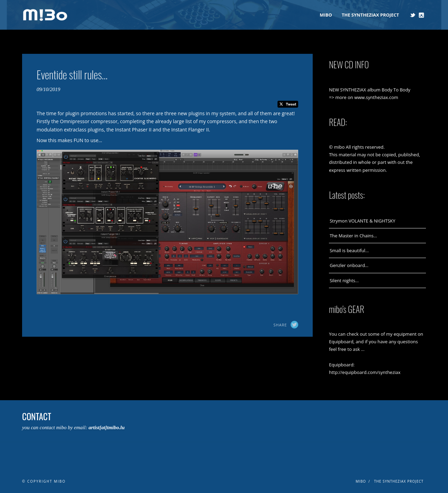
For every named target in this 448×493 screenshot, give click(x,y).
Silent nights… (344, 280)
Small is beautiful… (349, 250)
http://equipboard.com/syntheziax (365, 372)
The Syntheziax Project (370, 15)
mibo (326, 15)
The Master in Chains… (353, 236)
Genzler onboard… (349, 265)
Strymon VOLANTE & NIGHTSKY (362, 221)
